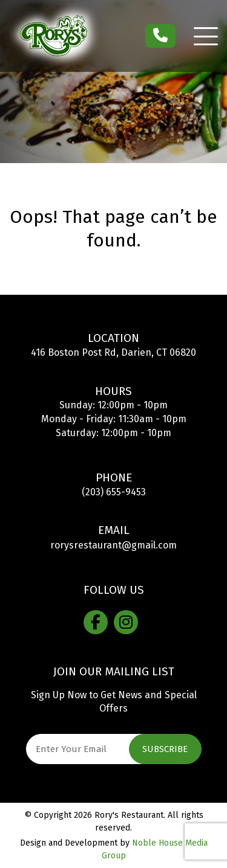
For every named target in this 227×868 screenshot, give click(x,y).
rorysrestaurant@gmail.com (113, 545)
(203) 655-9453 (114, 492)
